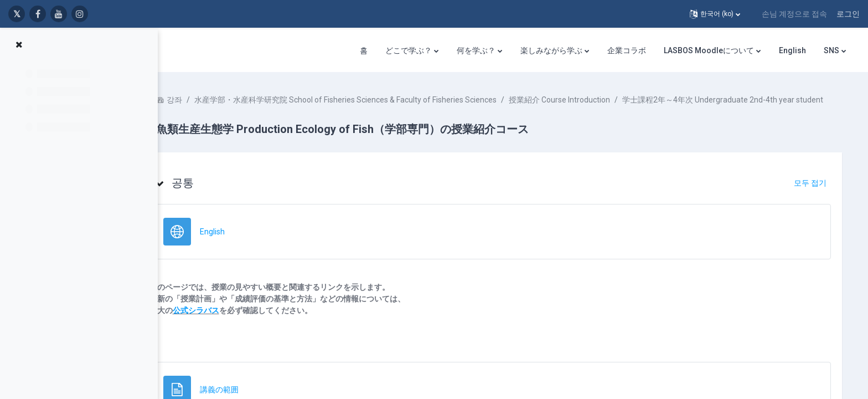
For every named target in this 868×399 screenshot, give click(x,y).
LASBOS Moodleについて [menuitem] (709, 50)
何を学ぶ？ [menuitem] (476, 50)
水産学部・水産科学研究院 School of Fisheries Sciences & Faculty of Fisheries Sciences (378, 100)
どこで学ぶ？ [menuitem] (409, 50)
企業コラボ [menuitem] (627, 50)
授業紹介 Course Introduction (592, 100)
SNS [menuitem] (831, 50)
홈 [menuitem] (364, 50)
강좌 (207, 100)
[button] (715, 14)
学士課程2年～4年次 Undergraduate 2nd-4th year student (301, 111)
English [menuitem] (792, 50)
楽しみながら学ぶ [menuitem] (551, 50)
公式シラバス (229, 322)
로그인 (848, 14)
